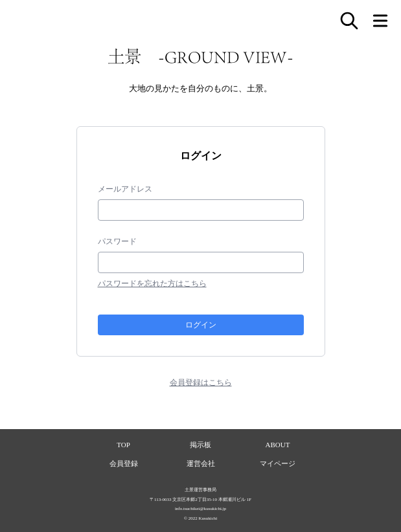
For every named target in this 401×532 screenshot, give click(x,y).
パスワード (117, 241)
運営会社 (201, 463)
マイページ (278, 463)
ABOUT (278, 445)
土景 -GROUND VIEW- (200, 56)
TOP (123, 445)
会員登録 (124, 463)
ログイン (201, 325)
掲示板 (200, 445)
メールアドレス (125, 189)
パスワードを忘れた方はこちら (152, 283)
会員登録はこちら (201, 382)
